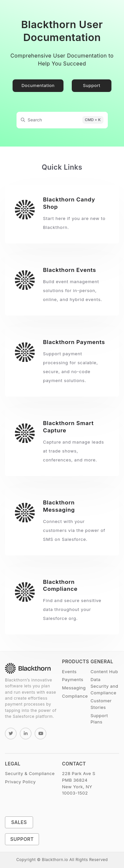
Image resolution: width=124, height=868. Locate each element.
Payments (73, 679)
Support (92, 85)
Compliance (75, 696)
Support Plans (99, 719)
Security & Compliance (30, 773)
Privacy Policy (20, 782)
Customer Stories (101, 704)
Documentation (38, 85)
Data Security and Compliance (104, 686)
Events (69, 672)
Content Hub (104, 672)
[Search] (62, 120)
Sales (19, 822)
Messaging (74, 688)
